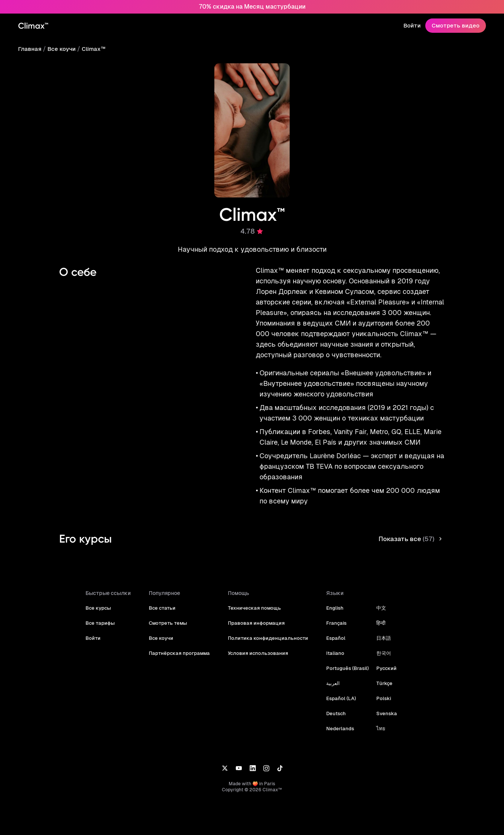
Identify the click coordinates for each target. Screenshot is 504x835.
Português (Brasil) (345, 668)
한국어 (380, 653)
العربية (331, 683)
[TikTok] (280, 768)
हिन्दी (377, 623)
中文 (378, 608)
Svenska (383, 713)
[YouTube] (239, 768)
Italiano (333, 653)
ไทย (377, 729)
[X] (225, 768)
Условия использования (259, 653)
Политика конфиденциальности (268, 638)
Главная (30, 49)
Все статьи (166, 608)
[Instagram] (266, 768)
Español (334, 638)
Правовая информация (258, 623)
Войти (415, 25)
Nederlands (338, 729)
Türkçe (381, 683)
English (333, 608)
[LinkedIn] (253, 768)
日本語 (380, 638)
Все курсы (103, 608)
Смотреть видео (457, 25)
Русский (383, 668)
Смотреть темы (172, 623)
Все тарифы (105, 623)
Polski (380, 698)
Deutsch (334, 713)
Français (334, 623)
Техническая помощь (256, 608)
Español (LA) (339, 698)
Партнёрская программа (183, 653)
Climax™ (92, 49)
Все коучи (61, 49)
